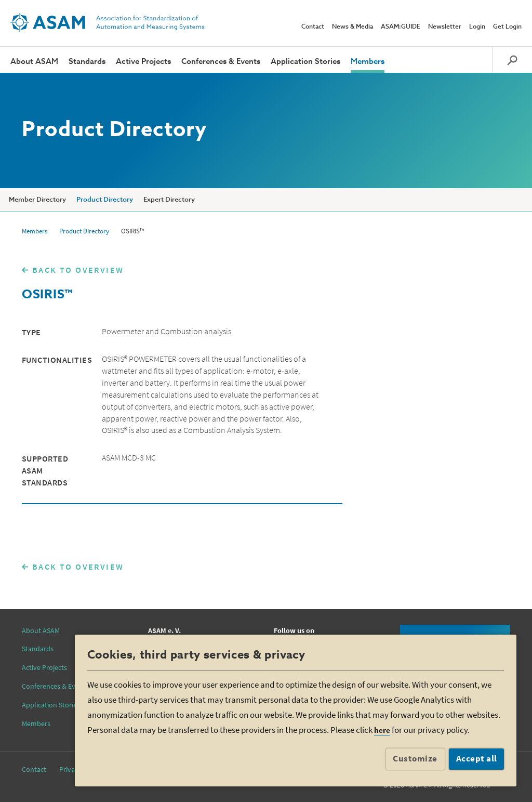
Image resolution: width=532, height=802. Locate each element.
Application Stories (305, 62)
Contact (313, 27)
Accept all (477, 758)
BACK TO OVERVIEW (78, 270)
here (382, 730)
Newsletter (445, 27)
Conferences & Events (221, 62)
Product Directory (105, 200)
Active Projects (143, 62)
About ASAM (34, 62)
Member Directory (37, 200)
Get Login (507, 27)
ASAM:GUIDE (401, 27)
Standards (87, 62)
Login (477, 27)
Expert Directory (169, 200)
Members (368, 62)
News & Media (353, 27)
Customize (415, 758)
